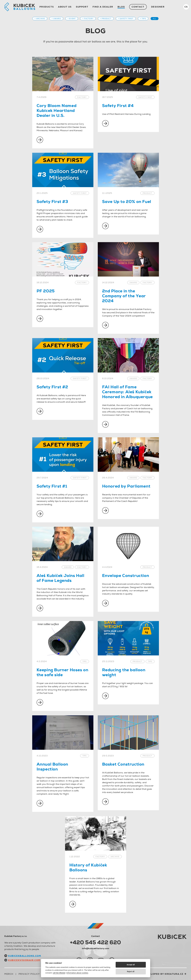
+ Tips (143, 19)
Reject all (131, 971)
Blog (121, 7)
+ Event (72, 19)
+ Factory (88, 19)
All (155, 19)
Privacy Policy (29, 974)
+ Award (56, 19)
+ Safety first (126, 19)
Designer (158, 7)
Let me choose (59, 973)
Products (47, 7)
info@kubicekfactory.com (95, 948)
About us (65, 7)
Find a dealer (103, 7)
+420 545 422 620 (95, 942)
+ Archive (40, 19)
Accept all (131, 965)
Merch (9, 974)
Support (82, 7)
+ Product (106, 19)
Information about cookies (77, 973)
